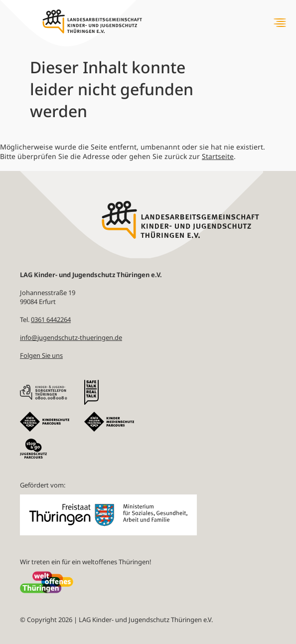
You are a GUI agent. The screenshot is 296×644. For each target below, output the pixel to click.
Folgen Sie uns (41, 355)
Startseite (218, 156)
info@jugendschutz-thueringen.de (71, 337)
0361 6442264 (51, 320)
